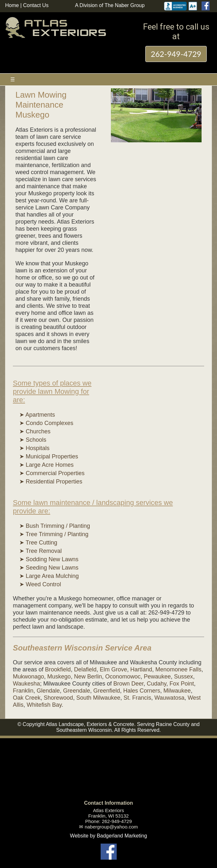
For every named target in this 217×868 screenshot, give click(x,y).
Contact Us (36, 5)
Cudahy (157, 684)
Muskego (59, 677)
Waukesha (26, 684)
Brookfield (58, 669)
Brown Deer (128, 684)
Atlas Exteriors (108, 810)
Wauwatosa (169, 698)
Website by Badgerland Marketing (109, 836)
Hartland (141, 669)
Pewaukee (157, 677)
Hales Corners (142, 691)
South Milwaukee (98, 698)
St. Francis (137, 698)
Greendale (77, 691)
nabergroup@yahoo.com (111, 827)
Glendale (48, 691)
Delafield (85, 669)
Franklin (23, 691)
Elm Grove (113, 669)
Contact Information (109, 803)
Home (12, 5)
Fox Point (182, 684)
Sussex (183, 677)
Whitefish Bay (44, 705)
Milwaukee (177, 691)
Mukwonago (28, 677)
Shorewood (58, 698)
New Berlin (88, 677)
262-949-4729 (176, 54)
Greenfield (107, 691)
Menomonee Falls (178, 669)
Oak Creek (27, 698)
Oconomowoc (123, 677)
